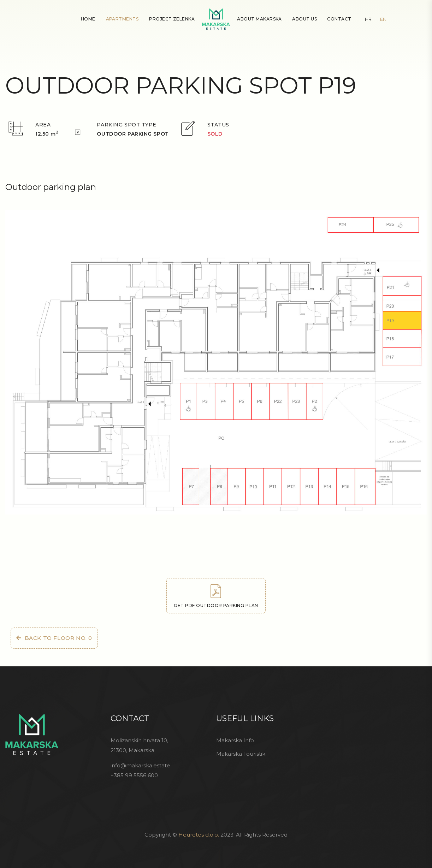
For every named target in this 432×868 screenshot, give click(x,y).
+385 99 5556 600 (134, 775)
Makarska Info (235, 740)
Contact (339, 19)
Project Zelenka (172, 19)
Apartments (122, 19)
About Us (304, 19)
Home (88, 19)
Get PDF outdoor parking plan (216, 596)
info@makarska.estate (140, 765)
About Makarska (259, 19)
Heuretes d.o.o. (199, 835)
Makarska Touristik (241, 754)
